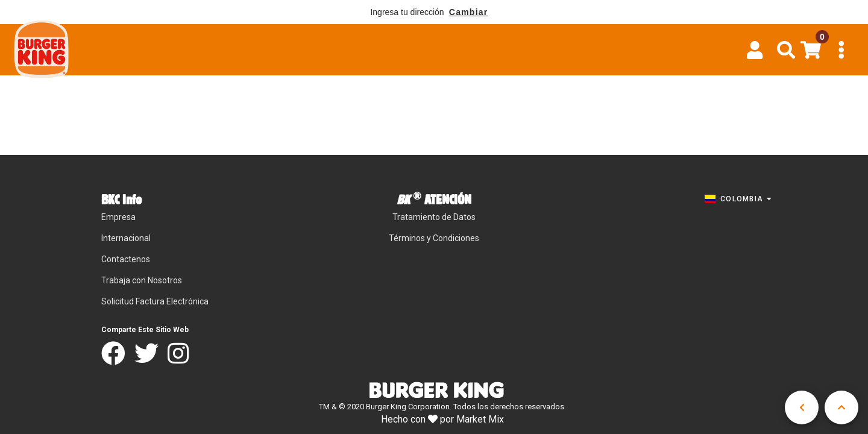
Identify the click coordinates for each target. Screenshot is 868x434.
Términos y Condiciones (434, 238)
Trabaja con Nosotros (142, 280)
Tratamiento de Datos (434, 217)
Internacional (126, 238)
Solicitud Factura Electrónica (155, 301)
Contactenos (126, 259)
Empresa (118, 217)
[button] (786, 50)
